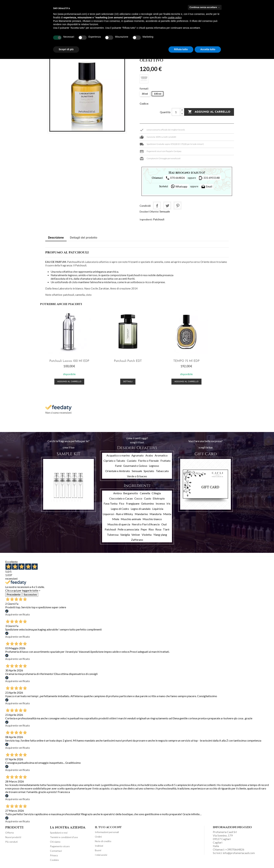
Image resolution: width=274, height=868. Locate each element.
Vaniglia (125, 534)
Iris (168, 503)
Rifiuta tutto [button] (181, 49)
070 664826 (175, 178)
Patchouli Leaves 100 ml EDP (64, 360)
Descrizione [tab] (56, 238)
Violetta (147, 534)
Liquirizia (158, 508)
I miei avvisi (101, 854)
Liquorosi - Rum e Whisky (118, 513)
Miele (116, 518)
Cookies (54, 859)
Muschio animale (131, 518)
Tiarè (166, 529)
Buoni (98, 850)
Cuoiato (132, 460)
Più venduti (11, 841)
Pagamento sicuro (60, 845)
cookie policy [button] (174, 17)
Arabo (149, 455)
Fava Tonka (111, 503)
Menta (167, 513)
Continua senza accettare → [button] (205, 7)
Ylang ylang (160, 534)
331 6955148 (209, 178)
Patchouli (159, 219)
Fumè (118, 465)
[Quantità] (176, 112)
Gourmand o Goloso (135, 465)
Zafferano (137, 539)
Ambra (117, 492)
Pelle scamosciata (128, 529)
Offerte (10, 832)
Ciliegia (156, 492)
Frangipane (133, 503)
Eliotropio (159, 497)
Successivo (30, 594)
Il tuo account (108, 826)
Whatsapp (179, 186)
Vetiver (136, 534)
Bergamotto (131, 492)
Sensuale (165, 211)
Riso (151, 529)
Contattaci (56, 850)
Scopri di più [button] (66, 49)
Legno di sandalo (141, 508)
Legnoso (154, 465)
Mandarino (141, 513)
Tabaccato (162, 470)
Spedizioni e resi (59, 832)
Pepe (144, 529)
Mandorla (156, 513)
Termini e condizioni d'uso (64, 836)
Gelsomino (147, 503)
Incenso (160, 503)
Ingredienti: (146, 219)
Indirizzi (99, 845)
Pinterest (178, 206)
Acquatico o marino (118, 455)
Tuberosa (113, 534)
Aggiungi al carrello (209, 112)
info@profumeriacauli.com (239, 852)
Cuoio (148, 497)
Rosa (158, 529)
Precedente (14, 594)
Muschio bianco (152, 518)
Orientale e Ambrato (118, 470)
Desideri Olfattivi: (149, 212)
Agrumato (138, 455)
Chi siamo (55, 841)
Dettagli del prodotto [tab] (84, 238)
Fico (122, 503)
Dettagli (113, 381)
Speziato (149, 470)
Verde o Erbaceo (137, 475)
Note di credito (103, 840)
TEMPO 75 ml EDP (161, 360)
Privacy (54, 854)
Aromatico (161, 455)
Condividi (157, 206)
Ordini (98, 836)
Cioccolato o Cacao (121, 497)
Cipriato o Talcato (114, 460)
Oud (164, 523)
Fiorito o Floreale (148, 460)
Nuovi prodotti (13, 836)
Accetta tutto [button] (208, 49)
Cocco (138, 497)
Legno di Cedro (120, 508)
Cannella (145, 492)
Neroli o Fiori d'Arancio (146, 523)
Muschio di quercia (119, 523)
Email (207, 187)
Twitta (167, 206)
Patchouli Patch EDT (113, 360)
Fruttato (165, 460)
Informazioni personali (107, 831)
